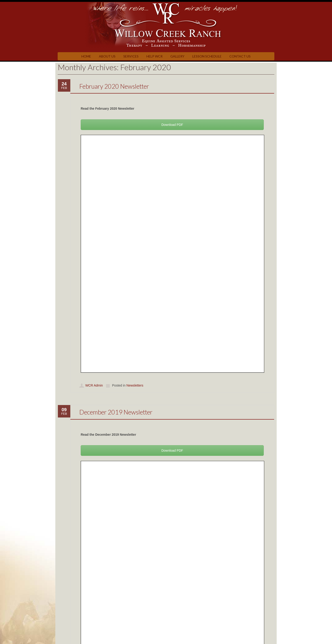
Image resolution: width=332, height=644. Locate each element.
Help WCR (154, 56)
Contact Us (240, 56)
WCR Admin (94, 385)
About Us (107, 56)
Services (131, 56)
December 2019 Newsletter (116, 412)
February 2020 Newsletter (114, 86)
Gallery (177, 56)
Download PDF (172, 125)
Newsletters (135, 385)
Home (86, 56)
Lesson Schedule (207, 56)
